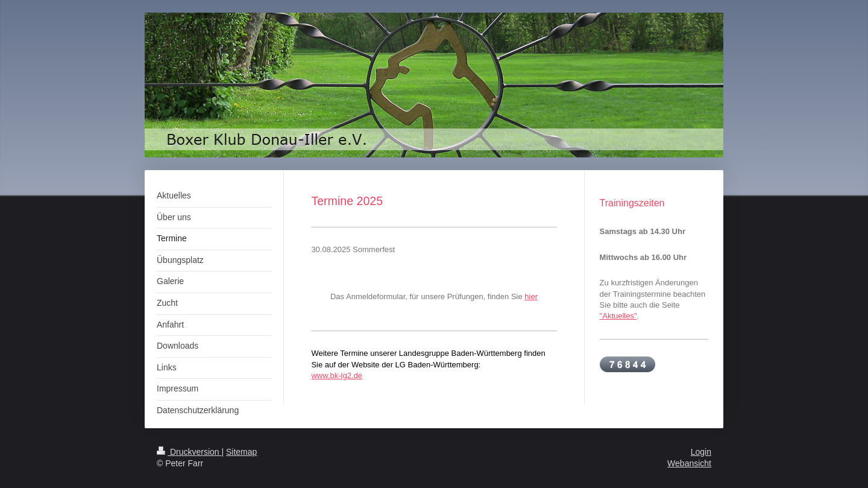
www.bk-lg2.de (337, 376)
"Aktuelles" (618, 316)
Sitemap (241, 452)
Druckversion (189, 452)
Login (701, 452)
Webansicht (689, 463)
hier (531, 296)
